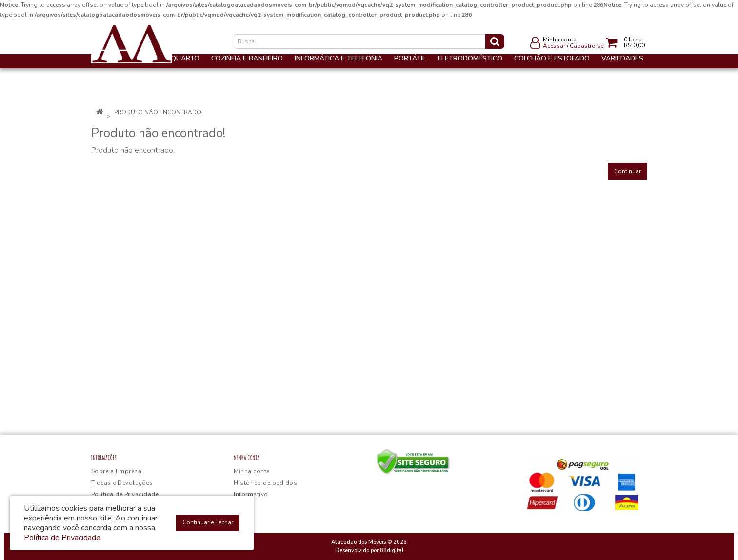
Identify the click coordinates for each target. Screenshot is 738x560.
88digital (392, 550)
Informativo (251, 494)
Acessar (554, 46)
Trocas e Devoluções (122, 483)
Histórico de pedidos (265, 483)
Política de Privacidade (125, 494)
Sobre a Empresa (117, 471)
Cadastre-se (587, 46)
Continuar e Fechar (208, 522)
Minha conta (252, 471)
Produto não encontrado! (159, 112)
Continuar (628, 171)
